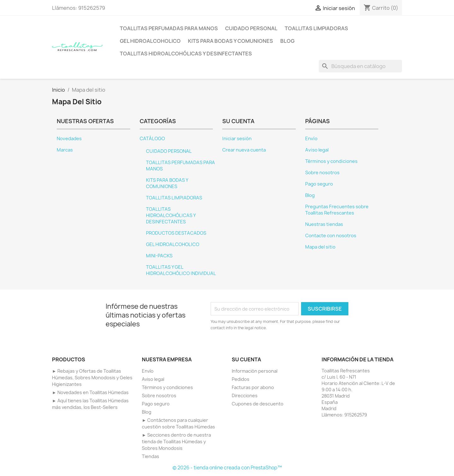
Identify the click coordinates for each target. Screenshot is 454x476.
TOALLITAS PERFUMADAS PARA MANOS (169, 28)
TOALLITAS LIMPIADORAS (316, 28)
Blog (310, 195)
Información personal (255, 371)
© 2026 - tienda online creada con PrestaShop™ (227, 468)
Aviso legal (317, 150)
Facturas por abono (253, 387)
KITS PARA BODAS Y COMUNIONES (230, 41)
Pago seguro (319, 184)
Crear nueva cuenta (244, 150)
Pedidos (241, 379)
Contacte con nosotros (331, 236)
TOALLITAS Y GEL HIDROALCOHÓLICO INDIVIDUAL (181, 270)
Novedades (69, 139)
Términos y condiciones (331, 161)
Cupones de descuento (258, 404)
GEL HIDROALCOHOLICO (150, 41)
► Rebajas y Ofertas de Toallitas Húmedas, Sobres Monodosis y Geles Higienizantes (92, 378)
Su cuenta (246, 359)
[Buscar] (360, 66)
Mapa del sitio (320, 247)
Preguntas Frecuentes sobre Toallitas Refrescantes (337, 210)
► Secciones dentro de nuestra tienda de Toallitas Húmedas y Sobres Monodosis (176, 442)
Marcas (65, 150)
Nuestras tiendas (324, 224)
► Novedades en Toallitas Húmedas (90, 392)
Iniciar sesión (237, 139)
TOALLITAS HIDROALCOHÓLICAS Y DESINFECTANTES (186, 54)
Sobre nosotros (322, 173)
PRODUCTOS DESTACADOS (176, 233)
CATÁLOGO (152, 139)
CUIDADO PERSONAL (251, 28)
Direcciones (245, 396)
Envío (311, 139)
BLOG (287, 41)
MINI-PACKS (159, 256)
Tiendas (151, 456)
